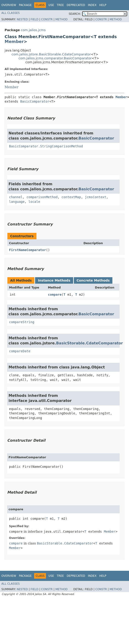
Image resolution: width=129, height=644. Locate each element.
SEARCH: (75, 14)
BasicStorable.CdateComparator (90, 343)
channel (16, 197)
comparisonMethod (42, 197)
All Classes (10, 13)
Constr (47, 19)
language (17, 202)
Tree (60, 5)
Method (61, 19)
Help (103, 5)
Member (14, 41)
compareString (22, 322)
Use (51, 5)
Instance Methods (54, 280)
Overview (9, 5)
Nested (22, 19)
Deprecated (76, 5)
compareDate (20, 351)
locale (34, 202)
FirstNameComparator (27, 250)
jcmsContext (96, 197)
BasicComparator (35, 101)
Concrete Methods (93, 280)
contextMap (71, 197)
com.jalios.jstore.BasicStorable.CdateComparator (51, 54)
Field (34, 19)
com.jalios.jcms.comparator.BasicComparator (55, 58)
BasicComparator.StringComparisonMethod (46, 146)
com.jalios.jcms (33, 30)
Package (25, 5)
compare (55, 295)
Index (92, 5)
